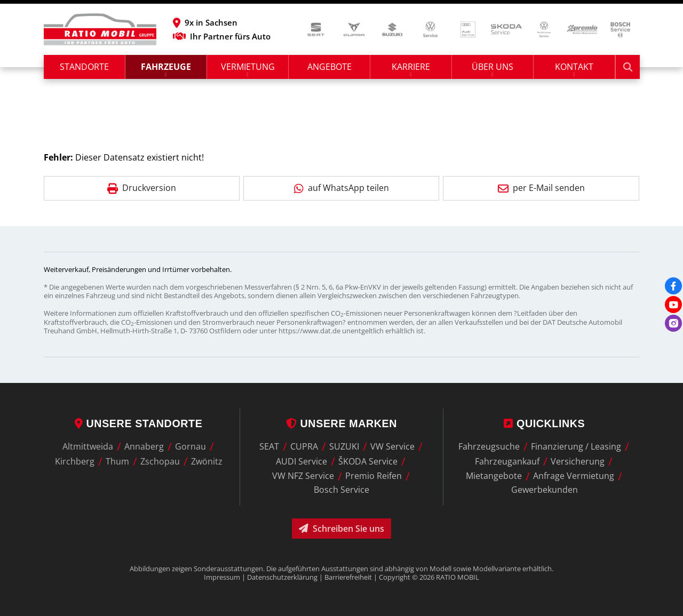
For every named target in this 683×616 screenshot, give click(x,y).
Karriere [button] (411, 67)
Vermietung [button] (248, 67)
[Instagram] (673, 323)
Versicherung (578, 461)
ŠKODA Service (368, 461)
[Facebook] (673, 286)
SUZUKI (344, 446)
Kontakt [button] (574, 67)
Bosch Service (341, 490)
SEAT (269, 446)
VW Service (392, 446)
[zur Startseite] (100, 29)
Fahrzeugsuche (489, 446)
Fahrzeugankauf (507, 461)
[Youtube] (673, 305)
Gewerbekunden (545, 490)
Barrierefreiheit (348, 577)
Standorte (84, 67)
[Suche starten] (628, 67)
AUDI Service (301, 461)
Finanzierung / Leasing (576, 446)
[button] (222, 22)
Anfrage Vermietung (574, 476)
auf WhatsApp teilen (341, 188)
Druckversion (142, 188)
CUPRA (304, 446)
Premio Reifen (374, 476)
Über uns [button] (493, 67)
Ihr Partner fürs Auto (222, 36)
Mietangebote (494, 476)
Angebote (329, 67)
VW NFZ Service (303, 476)
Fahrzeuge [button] (166, 67)
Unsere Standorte (139, 423)
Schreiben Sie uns (341, 529)
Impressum (222, 577)
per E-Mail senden (541, 188)
